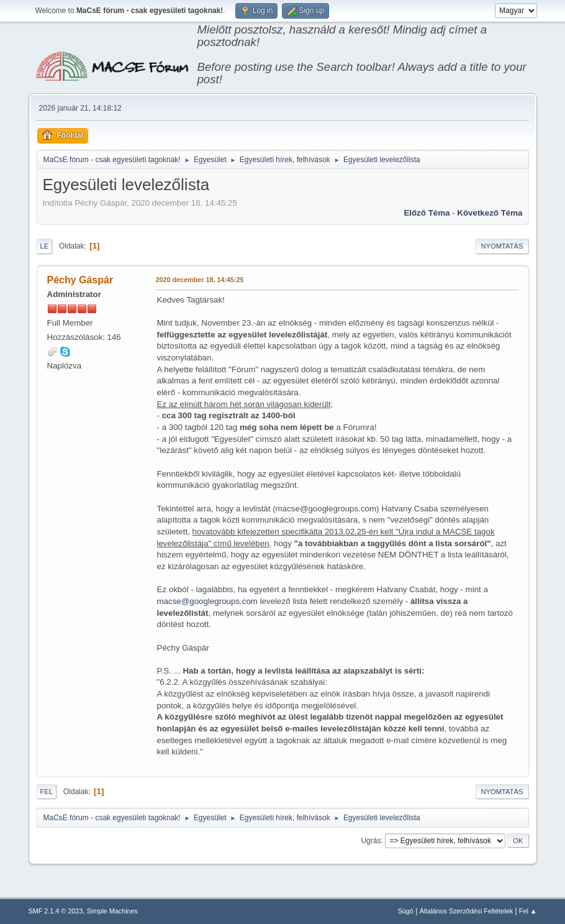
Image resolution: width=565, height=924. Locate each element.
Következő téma (490, 213)
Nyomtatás (502, 246)
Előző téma (427, 213)
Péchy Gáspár (80, 280)
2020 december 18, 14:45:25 (200, 280)
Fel (47, 792)
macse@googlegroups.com (207, 601)
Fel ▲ (528, 911)
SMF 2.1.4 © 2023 (56, 911)
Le (45, 246)
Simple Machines (112, 911)
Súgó (406, 911)
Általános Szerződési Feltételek (466, 911)
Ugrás (371, 840)
